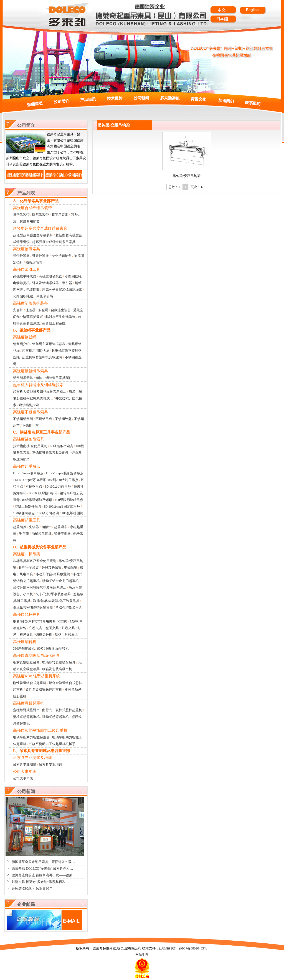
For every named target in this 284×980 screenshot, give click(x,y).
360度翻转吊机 (24, 649)
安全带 (18, 310)
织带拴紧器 (21, 256)
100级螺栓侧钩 (72, 513)
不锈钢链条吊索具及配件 (50, 453)
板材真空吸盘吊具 (26, 662)
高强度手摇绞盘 (25, 276)
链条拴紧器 (40, 256)
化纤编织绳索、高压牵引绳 (33, 296)
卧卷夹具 (68, 628)
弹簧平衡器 (62, 534)
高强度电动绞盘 (50, 276)
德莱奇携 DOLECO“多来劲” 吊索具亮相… (42, 868)
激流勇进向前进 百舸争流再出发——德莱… (44, 875)
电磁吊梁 (71, 568)
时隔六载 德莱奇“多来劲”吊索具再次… (40, 882)
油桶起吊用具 (42, 534)
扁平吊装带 (21, 215)
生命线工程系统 (54, 323)
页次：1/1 (198, 187)
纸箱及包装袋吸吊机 (57, 669)
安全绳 (43, 310)
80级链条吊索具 (62, 446)
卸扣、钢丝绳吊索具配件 (54, 378)
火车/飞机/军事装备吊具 (53, 594)
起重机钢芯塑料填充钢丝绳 (42, 357)
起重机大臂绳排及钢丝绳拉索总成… (40, 392)
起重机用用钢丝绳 (35, 351)
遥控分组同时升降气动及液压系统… (40, 588)
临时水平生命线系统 (60, 317)
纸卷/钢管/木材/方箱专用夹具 (34, 621)
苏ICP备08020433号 (193, 948)
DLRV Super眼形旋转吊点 (65, 473)
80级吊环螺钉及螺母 (37, 500)
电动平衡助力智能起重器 (31, 737)
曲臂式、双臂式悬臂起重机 (62, 710)
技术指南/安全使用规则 (30, 446)
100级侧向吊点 (24, 513)
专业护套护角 (62, 256)
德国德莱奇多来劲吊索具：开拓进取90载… (43, 862)
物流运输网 (34, 262)
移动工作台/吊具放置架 (53, 574)
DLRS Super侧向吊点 (28, 473)
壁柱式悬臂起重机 (26, 717)
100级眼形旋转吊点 (69, 500)
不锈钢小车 (31, 426)
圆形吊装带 (40, 215)
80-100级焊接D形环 (43, 493)
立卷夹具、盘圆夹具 (44, 628)
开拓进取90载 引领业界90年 (32, 888)
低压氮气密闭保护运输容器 (33, 607)
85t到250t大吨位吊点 (63, 480)
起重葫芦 (20, 527)
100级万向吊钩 (48, 513)
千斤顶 (24, 534)
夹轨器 (34, 527)
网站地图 (142, 954)
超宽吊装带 (60, 215)
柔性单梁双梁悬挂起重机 (44, 690)
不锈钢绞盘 (63, 419)
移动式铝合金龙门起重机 (60, 581)
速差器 (31, 310)
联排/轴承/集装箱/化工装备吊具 (56, 601)
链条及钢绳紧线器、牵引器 (52, 283)
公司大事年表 (23, 778)
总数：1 (174, 187)
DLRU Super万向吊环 (30, 480)
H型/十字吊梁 (29, 568)
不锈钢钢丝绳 (23, 419)
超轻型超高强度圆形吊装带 (33, 235)
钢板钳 (47, 527)
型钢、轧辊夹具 (67, 635)
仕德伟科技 (167, 948)
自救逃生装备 (61, 310)
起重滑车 (61, 527)
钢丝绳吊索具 (23, 378)
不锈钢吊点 (44, 419)
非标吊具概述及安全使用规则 (35, 561)
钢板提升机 (44, 635)
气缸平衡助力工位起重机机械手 (52, 744)
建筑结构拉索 (29, 405)
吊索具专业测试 (25, 764)
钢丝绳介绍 (21, 344)
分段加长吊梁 (52, 568)
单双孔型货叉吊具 (69, 607)
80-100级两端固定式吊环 (62, 507)
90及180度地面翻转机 (53, 649)
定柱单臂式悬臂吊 (26, 710)
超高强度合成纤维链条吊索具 (54, 242)
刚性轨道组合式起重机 (30, 683)
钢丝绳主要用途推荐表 (49, 344)
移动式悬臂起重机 (55, 717)
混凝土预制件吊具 (28, 507)
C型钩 (63, 621)
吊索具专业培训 (50, 764)
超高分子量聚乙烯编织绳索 (62, 290)
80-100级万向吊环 (58, 487)
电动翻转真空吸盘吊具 (59, 662)
